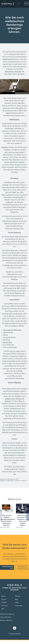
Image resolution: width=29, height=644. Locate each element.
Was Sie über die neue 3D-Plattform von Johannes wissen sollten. (23, 520)
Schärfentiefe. (14, 120)
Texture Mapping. (14, 382)
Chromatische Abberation (12, 330)
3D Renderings (10, 481)
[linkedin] (15, 628)
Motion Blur (8, 342)
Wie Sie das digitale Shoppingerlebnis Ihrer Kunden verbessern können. (8, 520)
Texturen (18, 72)
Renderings (7, 59)
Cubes (8, 113)
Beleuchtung (9, 72)
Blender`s (5, 147)
